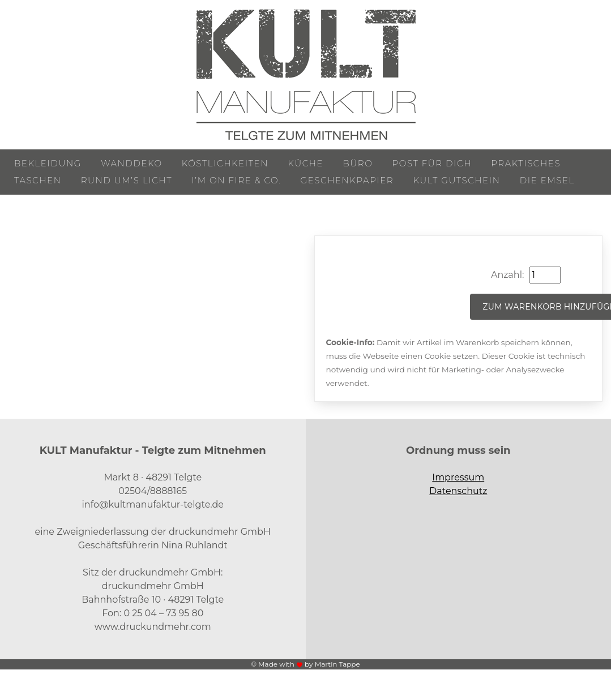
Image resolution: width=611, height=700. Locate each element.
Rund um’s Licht (127, 180)
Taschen (38, 180)
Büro (358, 163)
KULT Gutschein (456, 180)
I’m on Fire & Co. (236, 180)
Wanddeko (131, 163)
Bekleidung (48, 163)
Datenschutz (458, 491)
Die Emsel (547, 180)
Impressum (458, 477)
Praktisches (526, 163)
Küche (305, 163)
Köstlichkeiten (225, 163)
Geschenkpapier (347, 180)
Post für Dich (432, 163)
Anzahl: (507, 275)
